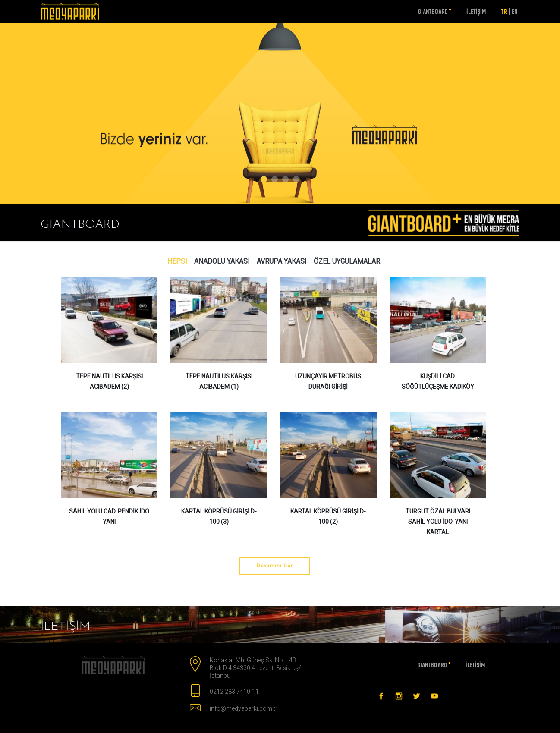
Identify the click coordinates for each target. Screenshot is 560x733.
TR (504, 12)
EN (513, 12)
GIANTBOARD (435, 12)
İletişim (476, 12)
